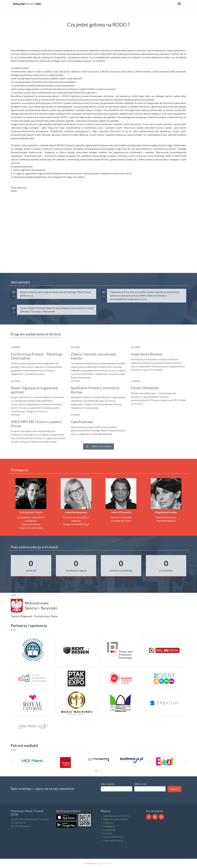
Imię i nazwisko (108, 784)
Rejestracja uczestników (116, 816)
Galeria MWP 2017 (114, 837)
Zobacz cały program (98, 446)
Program (108, 823)
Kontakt (108, 833)
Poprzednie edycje (113, 840)
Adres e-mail (140, 784)
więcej (29, 295)
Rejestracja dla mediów (116, 819)
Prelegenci (109, 826)
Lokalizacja (109, 830)
